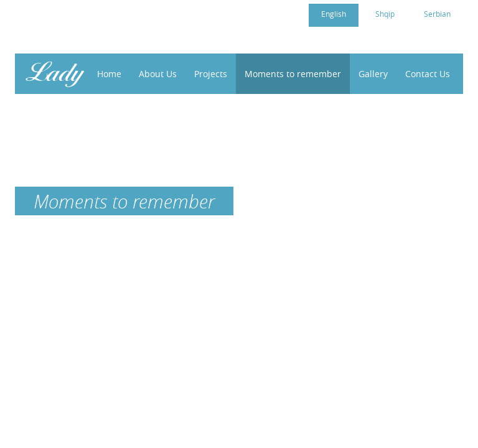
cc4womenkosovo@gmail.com (98, 13)
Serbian (437, 14)
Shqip (385, 14)
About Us (158, 74)
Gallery (373, 74)
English (334, 14)
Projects (211, 74)
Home (109, 74)
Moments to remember (293, 74)
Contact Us (428, 74)
